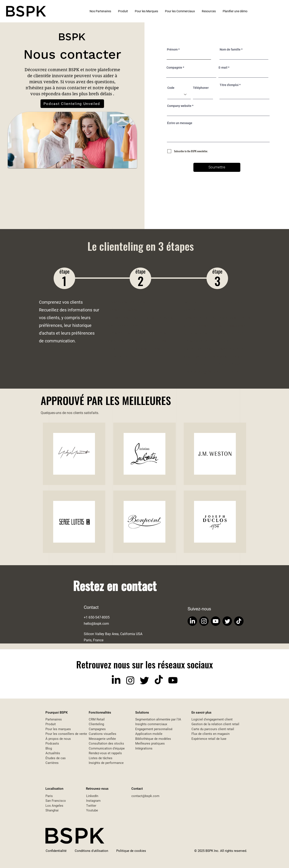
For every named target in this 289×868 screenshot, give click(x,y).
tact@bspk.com (148, 796)
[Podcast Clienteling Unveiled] (72, 104)
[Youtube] (216, 621)
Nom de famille (230, 49)
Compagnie (174, 68)
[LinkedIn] (192, 621)
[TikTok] (239, 621)
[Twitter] (227, 621)
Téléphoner (201, 88)
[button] (209, 11)
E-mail (223, 68)
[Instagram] (204, 621)
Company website (179, 106)
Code (171, 88)
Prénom (172, 49)
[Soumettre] (217, 167)
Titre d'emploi (229, 85)
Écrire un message (180, 123)
